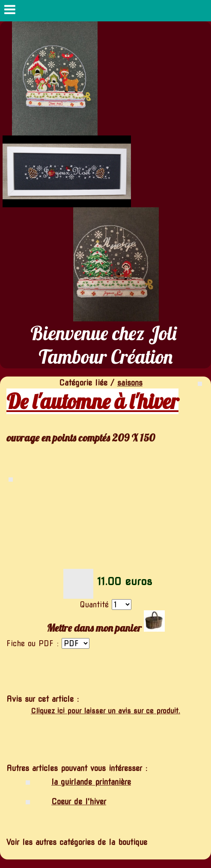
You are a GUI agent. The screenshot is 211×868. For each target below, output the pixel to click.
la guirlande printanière (91, 782)
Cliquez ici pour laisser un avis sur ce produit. (105, 711)
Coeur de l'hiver (79, 802)
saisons (130, 383)
